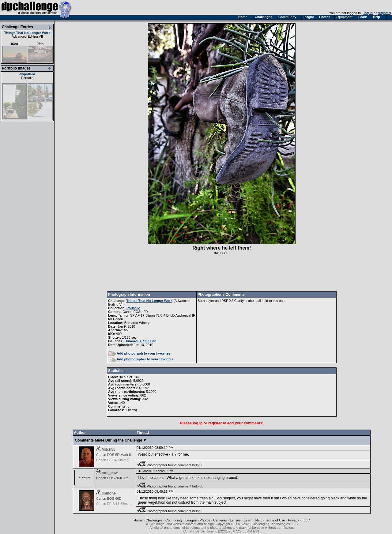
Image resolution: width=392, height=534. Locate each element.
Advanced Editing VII (27, 36)
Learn (248, 520)
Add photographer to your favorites (141, 359)
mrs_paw (110, 473)
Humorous (133, 341)
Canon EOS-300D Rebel (115, 478)
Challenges (154, 520)
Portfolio (27, 78)
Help (259, 520)
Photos (205, 520)
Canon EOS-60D (109, 498)
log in (368, 13)
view (133, 410)
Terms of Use (275, 520)
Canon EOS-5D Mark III (114, 455)
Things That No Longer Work (27, 33)
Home (138, 520)
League (191, 520)
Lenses (235, 520)
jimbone (109, 493)
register (384, 13)
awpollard (27, 74)
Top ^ (306, 520)
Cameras (220, 520)
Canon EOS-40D (135, 312)
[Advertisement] (222, 273)
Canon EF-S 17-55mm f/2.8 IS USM (123, 504)
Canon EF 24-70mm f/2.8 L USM (121, 460)
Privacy (293, 520)
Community (174, 520)
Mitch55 (109, 449)
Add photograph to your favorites (139, 353)
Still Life (150, 341)
